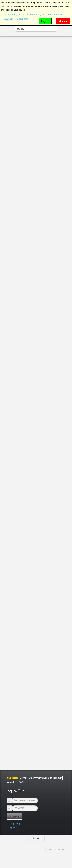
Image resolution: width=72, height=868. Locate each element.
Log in (14, 816)
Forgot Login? (16, 824)
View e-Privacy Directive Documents (45, 15)
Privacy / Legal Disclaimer (48, 778)
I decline (63, 21)
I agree (45, 21)
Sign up (13, 827)
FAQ (21, 782)
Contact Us (26, 778)
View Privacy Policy (14, 15)
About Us (12, 782)
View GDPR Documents (16, 19)
